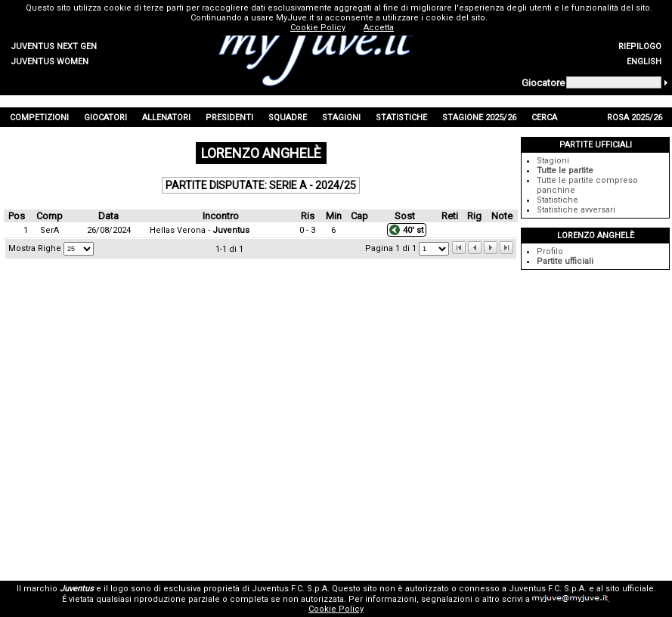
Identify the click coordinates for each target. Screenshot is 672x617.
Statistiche (557, 200)
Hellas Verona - (200, 230)
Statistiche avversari (576, 210)
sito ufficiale (630, 589)
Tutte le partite (565, 171)
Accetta (379, 28)
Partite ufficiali (565, 261)
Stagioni (553, 161)
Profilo (550, 251)
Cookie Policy (336, 609)
